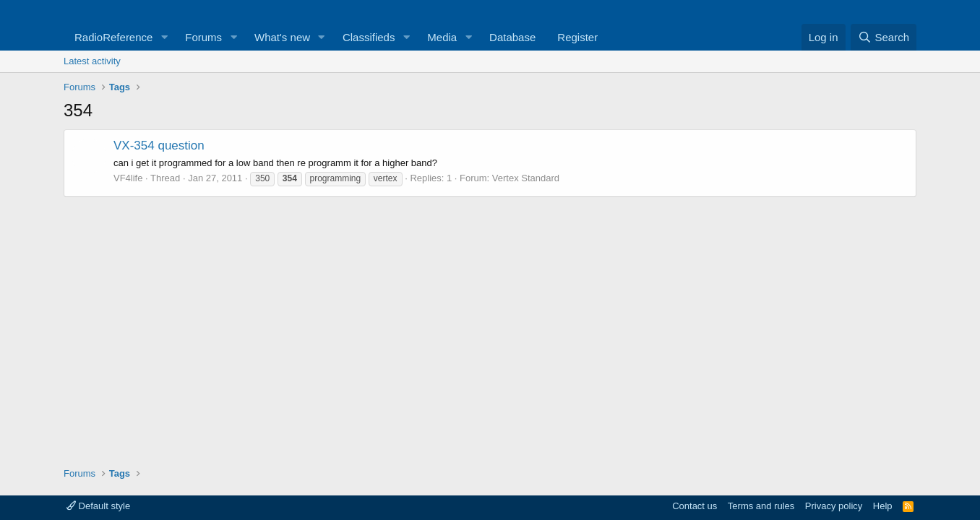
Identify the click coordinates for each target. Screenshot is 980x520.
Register (577, 37)
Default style (98, 506)
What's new (282, 37)
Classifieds (369, 37)
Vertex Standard (526, 178)
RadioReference (113, 37)
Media (442, 37)
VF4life (128, 178)
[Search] (884, 37)
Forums (203, 37)
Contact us (695, 506)
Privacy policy (834, 506)
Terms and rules (761, 506)
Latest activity (92, 61)
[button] (164, 37)
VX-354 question (159, 146)
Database (512, 37)
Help (883, 506)
